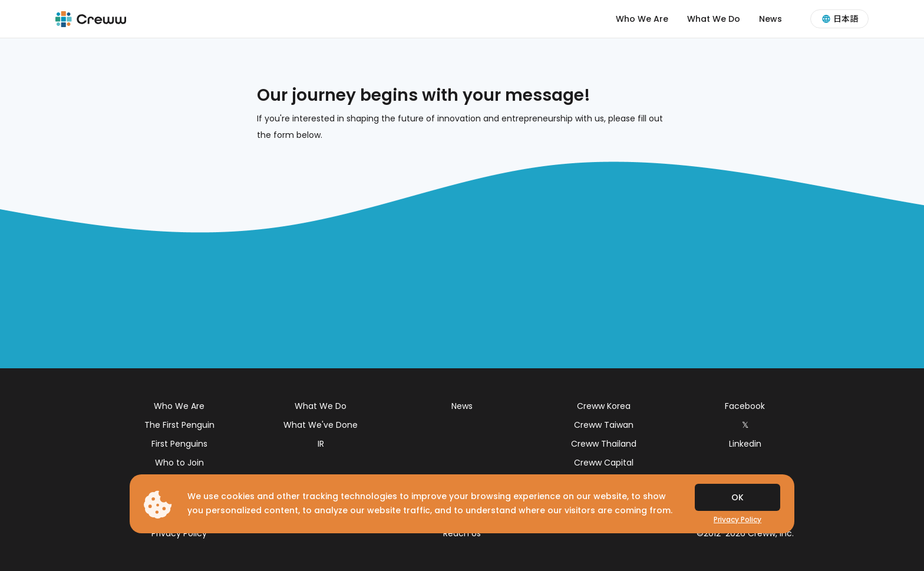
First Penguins (179, 444)
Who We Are (642, 19)
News (770, 19)
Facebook (745, 406)
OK (737, 497)
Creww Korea (604, 406)
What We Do (714, 19)
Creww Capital (604, 463)
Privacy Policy (179, 533)
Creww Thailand (604, 444)
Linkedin (745, 444)
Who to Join (179, 463)
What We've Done (321, 425)
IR (321, 444)
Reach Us (462, 533)
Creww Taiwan (604, 425)
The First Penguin (179, 425)
